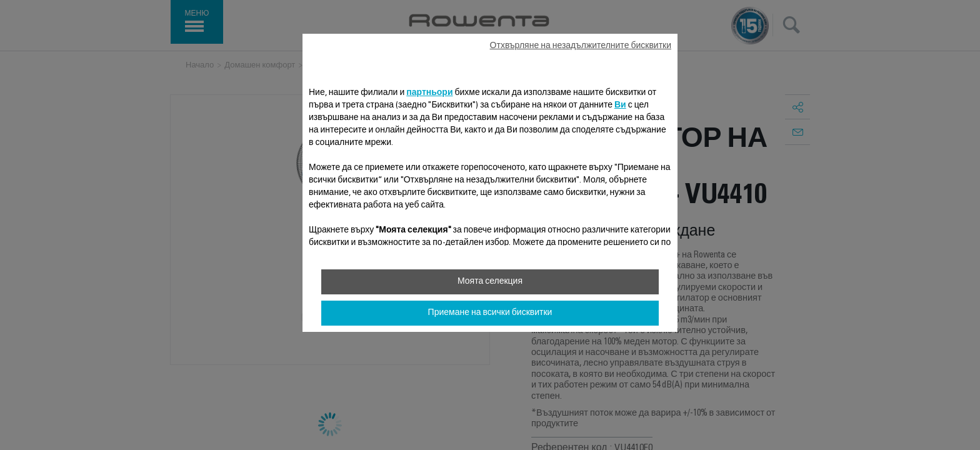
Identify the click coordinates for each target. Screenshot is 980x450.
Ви (620, 106)
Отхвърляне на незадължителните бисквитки (581, 46)
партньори (429, 93)
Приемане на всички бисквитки (490, 313)
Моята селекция (490, 282)
